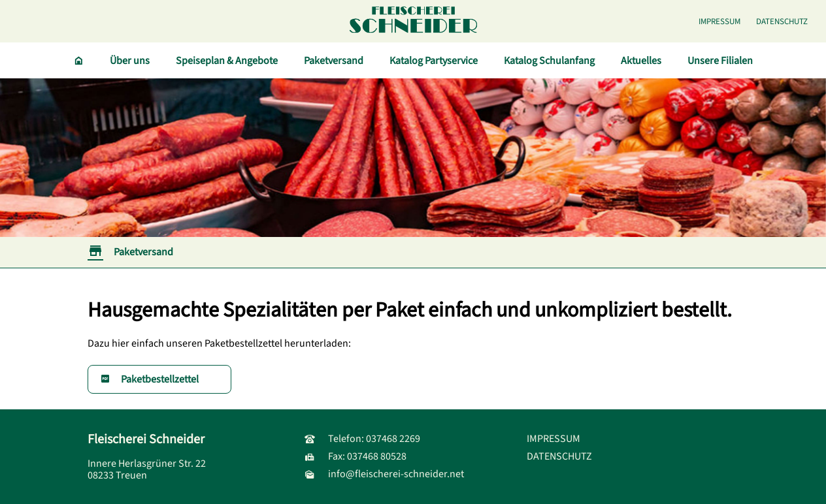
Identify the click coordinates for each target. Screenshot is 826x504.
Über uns (130, 61)
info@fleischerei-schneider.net (384, 474)
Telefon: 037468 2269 (362, 439)
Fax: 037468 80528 (355, 456)
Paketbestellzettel (149, 379)
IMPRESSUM (719, 22)
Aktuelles (641, 61)
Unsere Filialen (720, 61)
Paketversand (334, 61)
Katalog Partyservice (434, 61)
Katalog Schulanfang (549, 61)
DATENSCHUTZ (782, 22)
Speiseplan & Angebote (227, 61)
